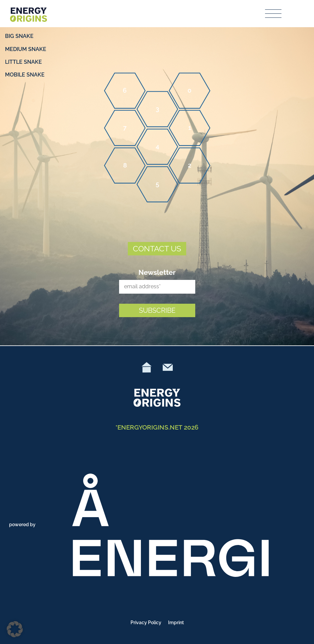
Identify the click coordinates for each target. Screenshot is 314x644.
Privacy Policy (146, 623)
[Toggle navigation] (274, 14)
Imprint (176, 623)
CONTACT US (157, 249)
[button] (15, 629)
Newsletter (157, 272)
